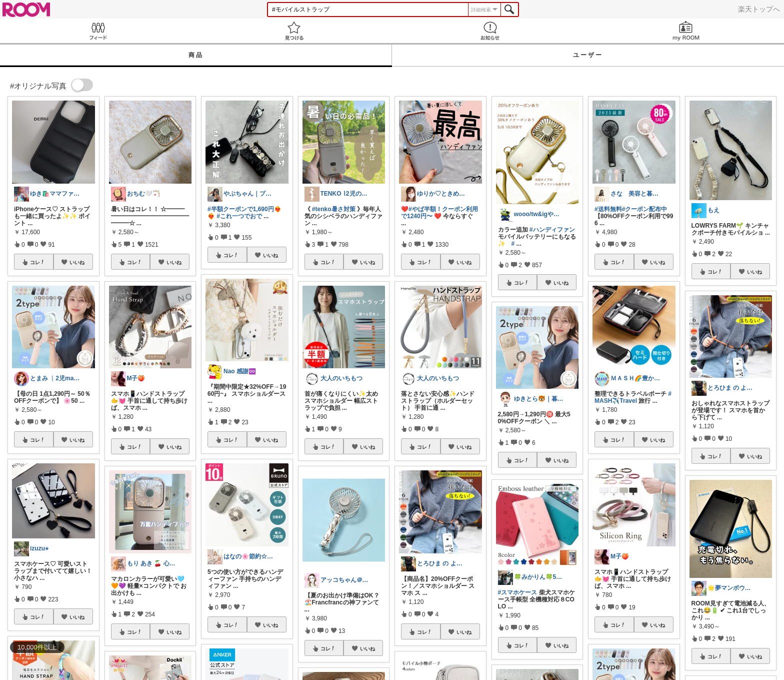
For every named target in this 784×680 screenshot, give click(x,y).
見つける (294, 31)
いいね (77, 262)
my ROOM (686, 31)
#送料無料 (608, 209)
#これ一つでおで (239, 216)
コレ (37, 262)
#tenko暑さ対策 (334, 209)
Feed (98, 31)
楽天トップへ (759, 9)
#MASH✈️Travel (633, 397)
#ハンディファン (552, 230)
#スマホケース (518, 592)
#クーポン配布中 (645, 209)
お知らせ (490, 31)
